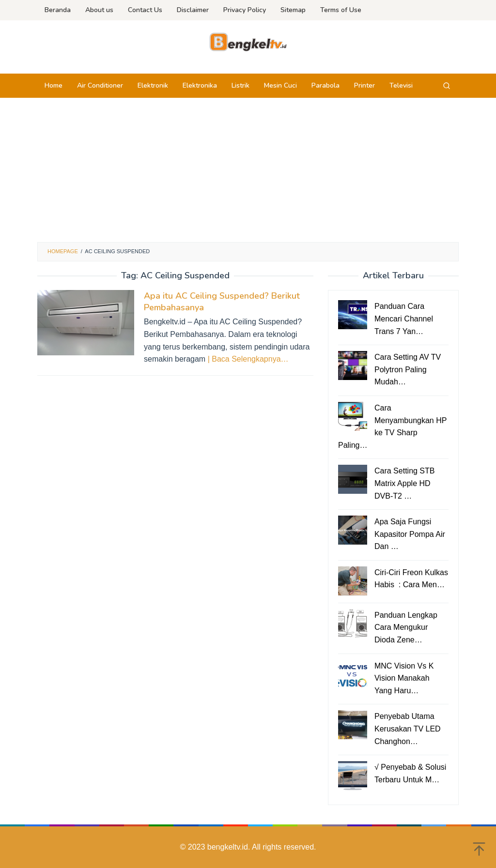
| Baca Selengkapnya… (248, 359)
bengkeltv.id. (230, 847)
